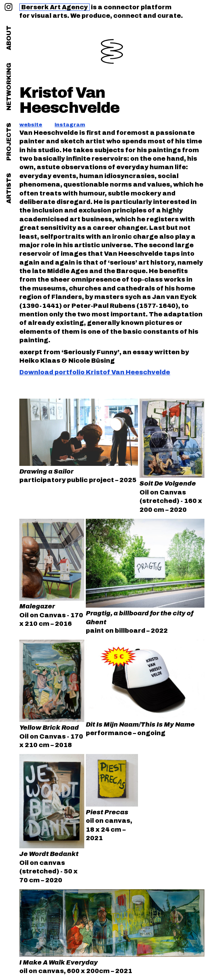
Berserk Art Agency (54, 7)
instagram (70, 125)
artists (9, 188)
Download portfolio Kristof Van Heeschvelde (95, 372)
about (9, 38)
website (31, 125)
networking (9, 87)
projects (9, 142)
